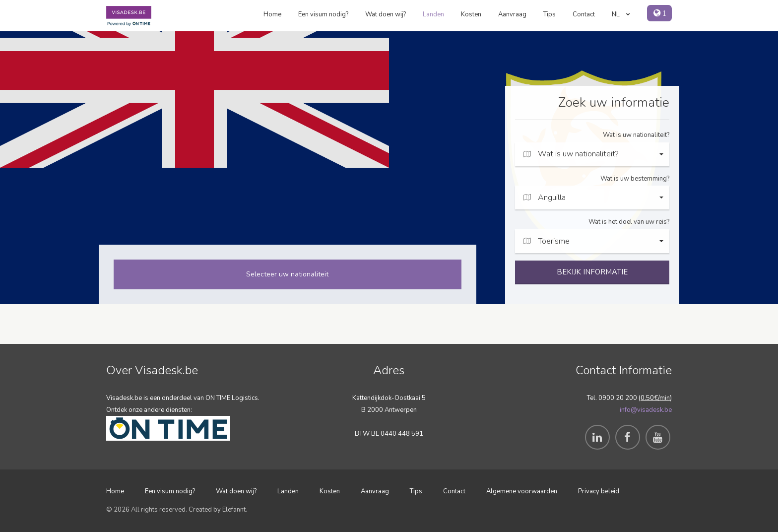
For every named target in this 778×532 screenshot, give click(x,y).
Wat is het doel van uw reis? (629, 222)
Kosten (471, 14)
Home (272, 14)
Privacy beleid (599, 491)
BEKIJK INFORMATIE (592, 272)
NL (621, 14)
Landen (433, 14)
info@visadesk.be (646, 410)
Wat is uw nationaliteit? (636, 135)
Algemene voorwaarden (522, 491)
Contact (584, 14)
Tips (550, 14)
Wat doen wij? (386, 14)
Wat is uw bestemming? (635, 179)
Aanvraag (512, 14)
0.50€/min (655, 398)
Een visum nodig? (323, 14)
